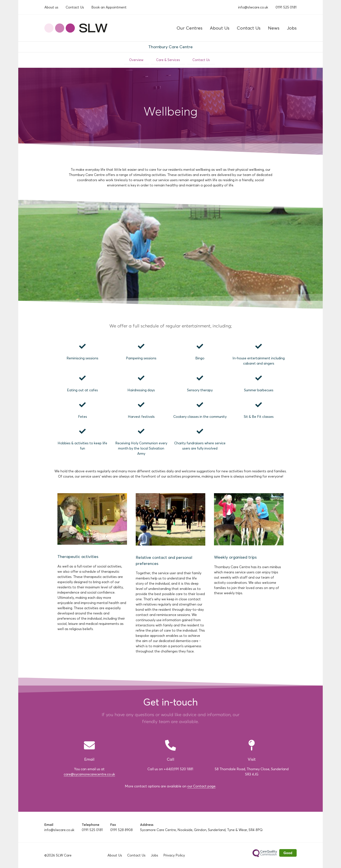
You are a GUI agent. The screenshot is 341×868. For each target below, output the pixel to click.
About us (51, 7)
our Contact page (201, 786)
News (274, 28)
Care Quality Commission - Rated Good (275, 856)
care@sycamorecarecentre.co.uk (89, 774)
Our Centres (190, 28)
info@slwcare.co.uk (253, 7)
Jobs (292, 28)
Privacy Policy (174, 855)
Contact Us (75, 7)
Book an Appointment (109, 7)
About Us (220, 28)
